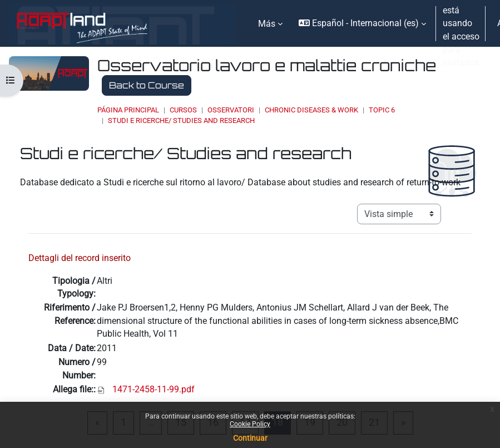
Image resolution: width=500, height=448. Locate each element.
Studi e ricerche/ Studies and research (181, 120)
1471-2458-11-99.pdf (154, 389)
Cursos (183, 110)
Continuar (250, 438)
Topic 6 (382, 110)
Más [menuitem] (267, 24)
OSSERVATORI (231, 110)
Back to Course (147, 85)
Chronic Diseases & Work (311, 110)
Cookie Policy (250, 424)
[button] (362, 23)
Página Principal (128, 110)
